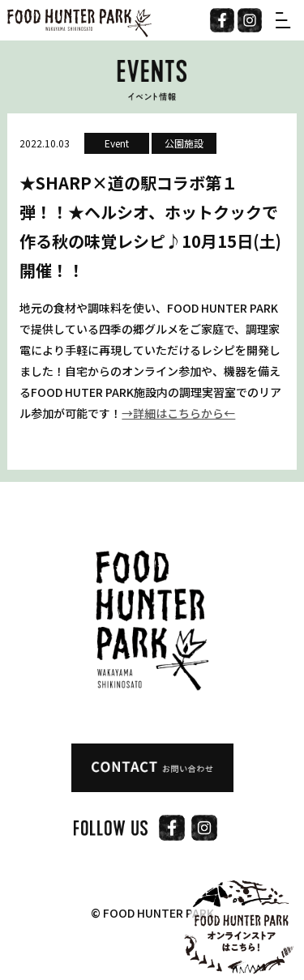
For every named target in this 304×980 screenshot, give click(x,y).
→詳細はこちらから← (178, 413)
